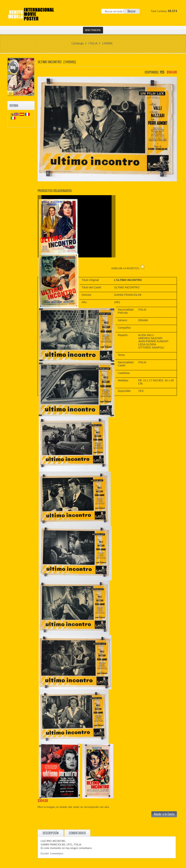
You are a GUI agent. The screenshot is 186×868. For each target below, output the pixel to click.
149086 (107, 43)
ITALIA (93, 43)
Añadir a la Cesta (164, 814)
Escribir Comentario (52, 853)
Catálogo (78, 43)
